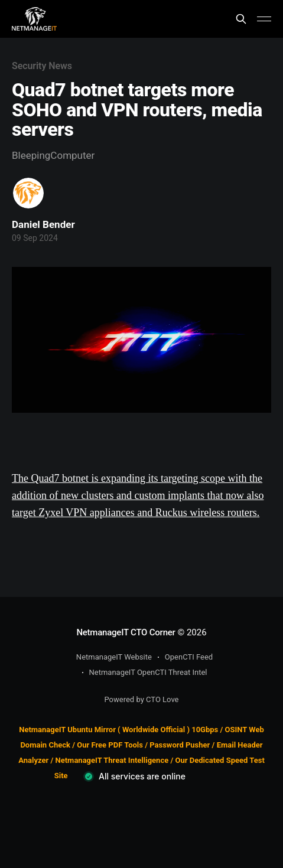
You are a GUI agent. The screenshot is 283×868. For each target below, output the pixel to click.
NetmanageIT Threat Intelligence (112, 760)
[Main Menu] (264, 19)
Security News (42, 66)
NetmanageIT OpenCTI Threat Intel (148, 672)
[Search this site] (241, 19)
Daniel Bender (43, 224)
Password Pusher (180, 745)
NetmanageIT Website (114, 657)
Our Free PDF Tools (110, 745)
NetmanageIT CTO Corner (126, 632)
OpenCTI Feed (189, 657)
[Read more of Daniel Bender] (28, 193)
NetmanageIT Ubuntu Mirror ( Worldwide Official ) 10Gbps (118, 730)
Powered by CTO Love (142, 699)
